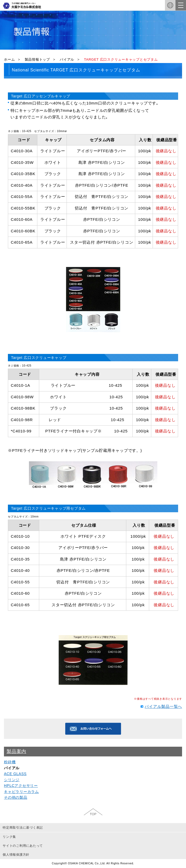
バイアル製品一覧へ (163, 706)
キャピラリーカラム (21, 792)
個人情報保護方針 (16, 855)
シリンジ (12, 780)
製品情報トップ (37, 59)
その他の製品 (16, 797)
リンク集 (9, 837)
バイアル (67, 59)
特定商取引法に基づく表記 (23, 828)
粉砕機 (10, 762)
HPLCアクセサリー (21, 786)
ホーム (9, 59)
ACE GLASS (15, 774)
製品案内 (16, 751)
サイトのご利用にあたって (23, 846)
